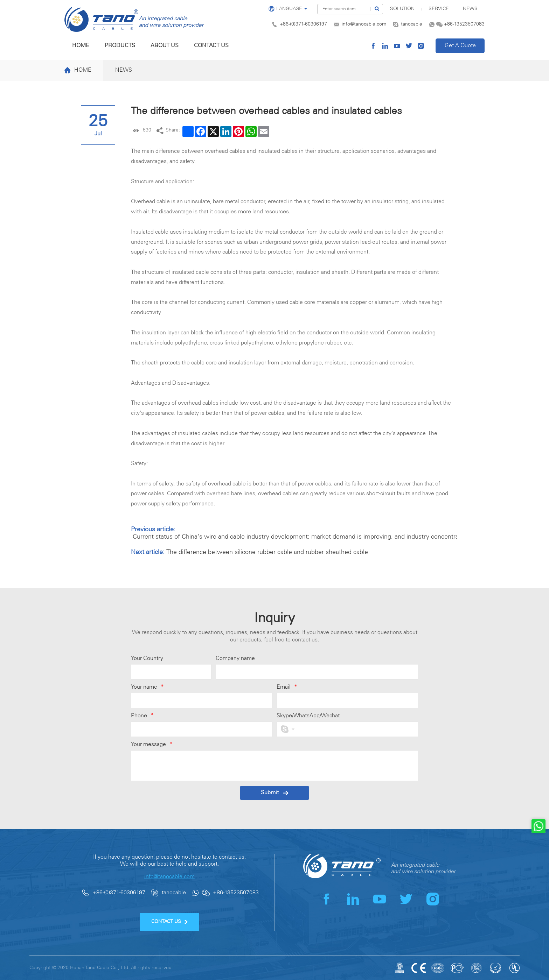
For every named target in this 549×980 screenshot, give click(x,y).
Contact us (211, 46)
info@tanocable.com (364, 24)
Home (81, 46)
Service (439, 9)
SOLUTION (402, 9)
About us (165, 46)
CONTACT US (170, 922)
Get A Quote (460, 46)
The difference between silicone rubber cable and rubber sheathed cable (267, 552)
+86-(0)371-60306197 (303, 24)
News (470, 9)
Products (120, 46)
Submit (275, 793)
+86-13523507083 (464, 24)
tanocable (412, 24)
